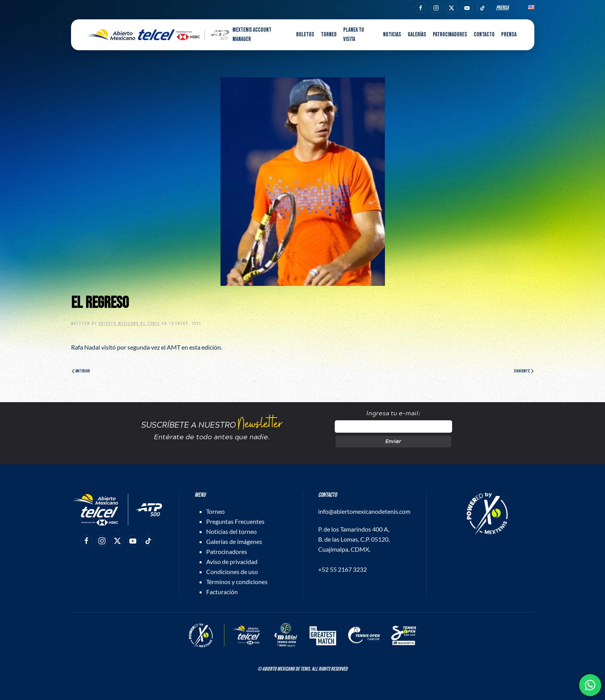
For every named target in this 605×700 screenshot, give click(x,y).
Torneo (215, 511)
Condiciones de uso (232, 572)
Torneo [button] (329, 35)
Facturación (222, 592)
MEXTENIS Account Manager (252, 35)
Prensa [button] (509, 35)
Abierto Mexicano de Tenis (130, 324)
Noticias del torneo (231, 531)
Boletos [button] (305, 35)
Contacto (484, 35)
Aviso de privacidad (232, 562)
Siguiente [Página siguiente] (524, 371)
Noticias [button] (392, 35)
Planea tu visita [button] (354, 35)
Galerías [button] (417, 35)
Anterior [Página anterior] (81, 371)
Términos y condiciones (237, 582)
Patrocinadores (450, 35)
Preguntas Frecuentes (235, 521)
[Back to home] (158, 35)
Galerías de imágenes (234, 541)
